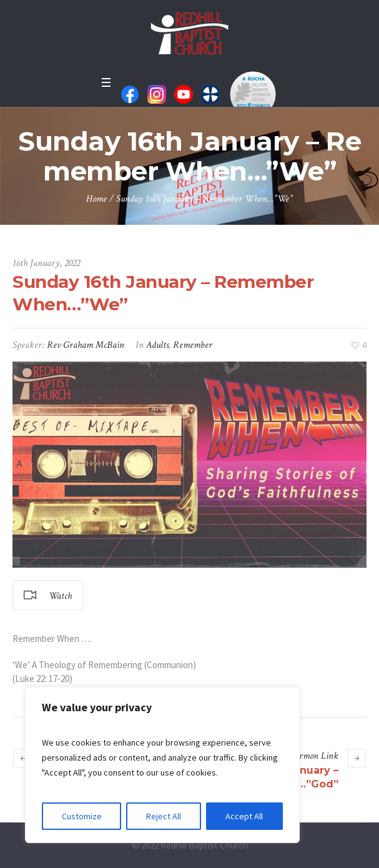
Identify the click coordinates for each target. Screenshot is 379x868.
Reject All (164, 816)
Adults (157, 345)
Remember (193, 345)
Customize (82, 816)
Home (96, 199)
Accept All (244, 816)
